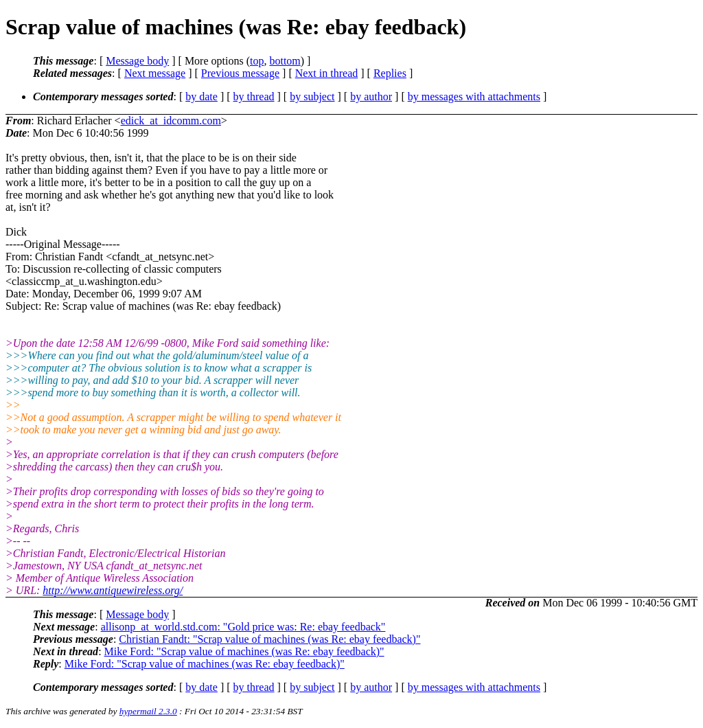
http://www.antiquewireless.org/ (113, 590)
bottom (285, 61)
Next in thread (327, 73)
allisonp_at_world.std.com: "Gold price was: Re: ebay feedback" (243, 627)
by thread (254, 96)
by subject (312, 96)
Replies (390, 73)
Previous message (240, 73)
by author (371, 96)
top (257, 61)
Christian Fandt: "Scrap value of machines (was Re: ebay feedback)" (269, 639)
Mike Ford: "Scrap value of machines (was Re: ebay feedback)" (244, 651)
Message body (137, 61)
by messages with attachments (474, 96)
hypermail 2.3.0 (148, 711)
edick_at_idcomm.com (171, 121)
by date (201, 96)
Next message (155, 73)
